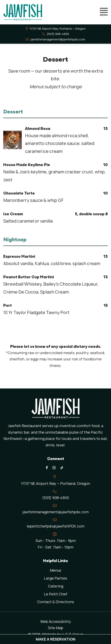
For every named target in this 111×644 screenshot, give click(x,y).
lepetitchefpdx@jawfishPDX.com (55, 526)
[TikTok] (62, 468)
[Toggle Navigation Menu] (104, 12)
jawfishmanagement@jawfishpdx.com (58, 39)
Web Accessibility (56, 621)
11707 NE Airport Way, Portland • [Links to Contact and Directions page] (58, 29)
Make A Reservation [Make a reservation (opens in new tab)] (56, 639)
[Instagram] (54, 468)
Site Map (56, 628)
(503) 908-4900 (58, 34)
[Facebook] (47, 468)
